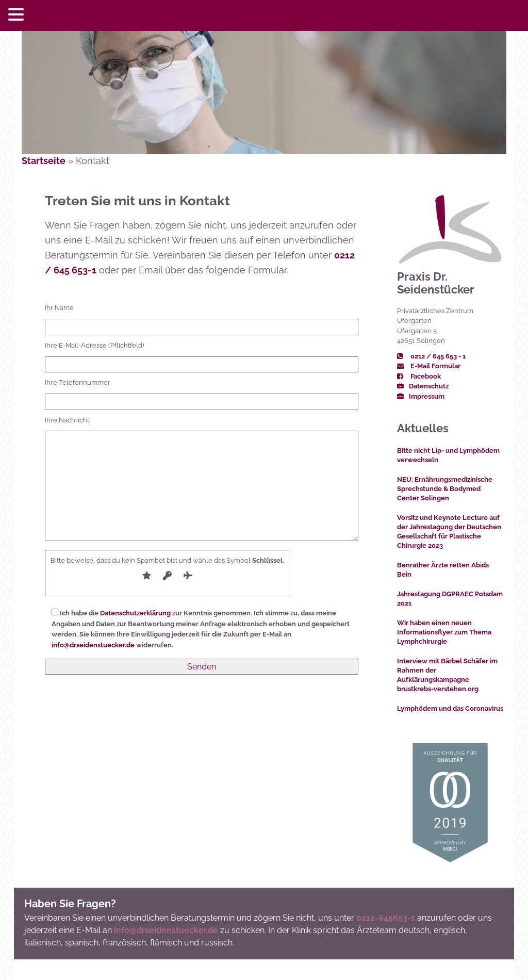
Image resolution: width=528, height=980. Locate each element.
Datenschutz (423, 386)
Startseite (44, 161)
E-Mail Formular (429, 366)
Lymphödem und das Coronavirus (450, 708)
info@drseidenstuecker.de (93, 645)
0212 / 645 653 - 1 (431, 356)
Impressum (421, 396)
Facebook (419, 376)
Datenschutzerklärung (135, 613)
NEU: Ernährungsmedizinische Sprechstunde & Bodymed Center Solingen (445, 489)
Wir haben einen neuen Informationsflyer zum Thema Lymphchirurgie (444, 632)
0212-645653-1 (386, 918)
